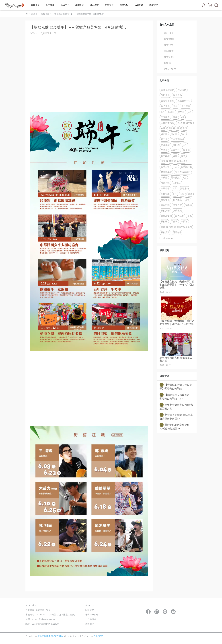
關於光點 (124, 5)
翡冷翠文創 (166, 216)
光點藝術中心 (184, 101)
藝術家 (167, 63)
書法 (171, 161)
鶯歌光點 (175, 178)
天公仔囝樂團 (167, 101)
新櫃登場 (165, 194)
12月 (163, 128)
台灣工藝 (165, 167)
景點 (190, 216)
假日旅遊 (165, 95)
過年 (187, 200)
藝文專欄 (50, 5)
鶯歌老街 (185, 188)
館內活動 (180, 216)
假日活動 (182, 90)
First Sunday (167, 238)
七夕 (183, 134)
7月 (185, 145)
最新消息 (35, 5)
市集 (171, 227)
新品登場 (165, 145)
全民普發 (165, 188)
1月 (183, 117)
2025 (180, 123)
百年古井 (175, 150)
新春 (175, 117)
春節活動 (165, 205)
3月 (190, 112)
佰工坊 (164, 139)
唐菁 (163, 161)
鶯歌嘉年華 (166, 172)
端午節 (186, 150)
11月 (175, 167)
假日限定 (177, 200)
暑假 (185, 128)
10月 (175, 106)
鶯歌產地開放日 (183, 172)
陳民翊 (176, 145)
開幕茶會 (177, 232)
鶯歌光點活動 (167, 90)
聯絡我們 (90, 624)
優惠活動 (165, 183)
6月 (163, 112)
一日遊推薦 (91, 619)
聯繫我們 (154, 5)
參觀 (163, 227)
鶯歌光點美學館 (184, 227)
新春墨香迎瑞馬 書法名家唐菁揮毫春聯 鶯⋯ (176, 416)
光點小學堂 (170, 69)
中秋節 (164, 178)
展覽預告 (169, 45)
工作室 (174, 221)
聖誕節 (189, 205)
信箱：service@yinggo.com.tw (40, 619)
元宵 (182, 194)
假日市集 (186, 106)
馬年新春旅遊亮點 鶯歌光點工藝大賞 (176, 406)
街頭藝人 (165, 117)
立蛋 (175, 156)
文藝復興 (177, 211)
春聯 (183, 156)
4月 (175, 188)
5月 (185, 178)
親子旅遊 (165, 106)
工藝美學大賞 (167, 123)
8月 (177, 128)
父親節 (164, 134)
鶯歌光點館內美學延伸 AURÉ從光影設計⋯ (176, 426)
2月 (175, 194)
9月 (170, 128)
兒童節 (171, 112)
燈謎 (190, 194)
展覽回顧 (169, 57)
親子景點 (177, 95)
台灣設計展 (186, 167)
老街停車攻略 (92, 615)
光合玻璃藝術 (177, 139)
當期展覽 (169, 51)
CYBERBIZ (98, 636)
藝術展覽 (165, 232)
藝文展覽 (177, 205)
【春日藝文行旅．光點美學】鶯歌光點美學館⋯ (176, 386)
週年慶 (189, 123)
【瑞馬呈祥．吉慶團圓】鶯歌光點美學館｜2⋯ (176, 396)
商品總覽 (95, 5)
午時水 (164, 150)
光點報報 (165, 200)
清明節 (181, 112)
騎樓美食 (181, 161)
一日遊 (184, 221)
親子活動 (165, 156)
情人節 (174, 134)
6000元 (177, 183)
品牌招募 (139, 5)
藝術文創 (165, 211)
